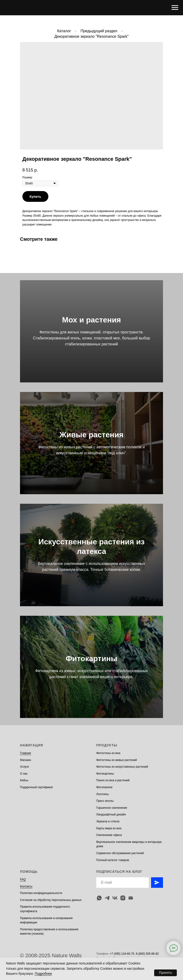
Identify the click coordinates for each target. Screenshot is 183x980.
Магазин (25, 760)
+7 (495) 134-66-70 (122, 954)
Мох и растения (92, 320)
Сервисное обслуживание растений (120, 853)
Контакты (26, 886)
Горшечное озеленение (112, 808)
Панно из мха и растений (113, 780)
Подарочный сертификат (37, 787)
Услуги (24, 767)
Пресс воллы (105, 801)
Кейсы (24, 780)
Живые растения (92, 435)
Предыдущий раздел (99, 31)
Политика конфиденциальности (41, 893)
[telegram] (107, 898)
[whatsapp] (99, 898)
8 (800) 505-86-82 (147, 954)
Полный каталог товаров (113, 860)
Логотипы (102, 794)
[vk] (115, 898)
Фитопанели (104, 787)
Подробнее (43, 974)
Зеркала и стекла (108, 821)
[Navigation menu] (175, 8)
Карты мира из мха (109, 828)
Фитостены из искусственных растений (122, 767)
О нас (24, 774)
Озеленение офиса (109, 835)
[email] (131, 898)
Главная (25, 753)
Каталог (64, 31)
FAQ (23, 879)
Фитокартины (92, 659)
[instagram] (123, 898)
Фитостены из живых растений (117, 760)
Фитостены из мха (108, 753)
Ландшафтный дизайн (111, 814)
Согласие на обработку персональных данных (51, 900)
